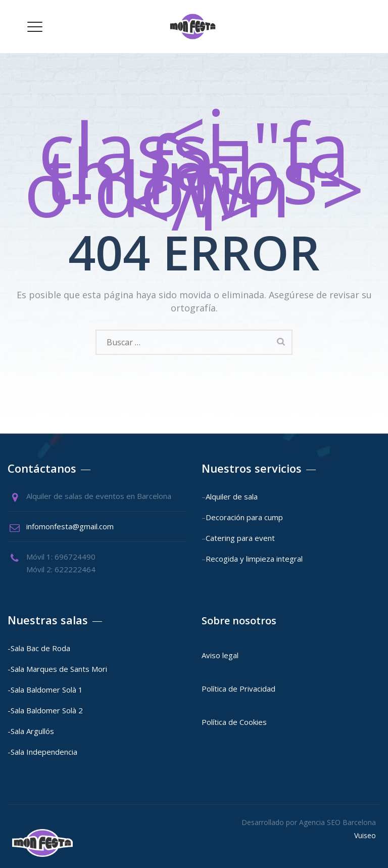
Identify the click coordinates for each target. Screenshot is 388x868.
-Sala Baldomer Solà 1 (45, 690)
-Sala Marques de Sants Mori (58, 669)
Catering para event (240, 538)
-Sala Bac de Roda (39, 648)
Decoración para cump (244, 517)
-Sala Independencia (42, 752)
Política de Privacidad (238, 689)
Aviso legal (221, 655)
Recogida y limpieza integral (254, 559)
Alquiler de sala (232, 496)
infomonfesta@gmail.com (70, 526)
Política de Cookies (234, 722)
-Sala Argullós (31, 731)
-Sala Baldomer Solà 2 (45, 710)
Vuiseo (365, 835)
